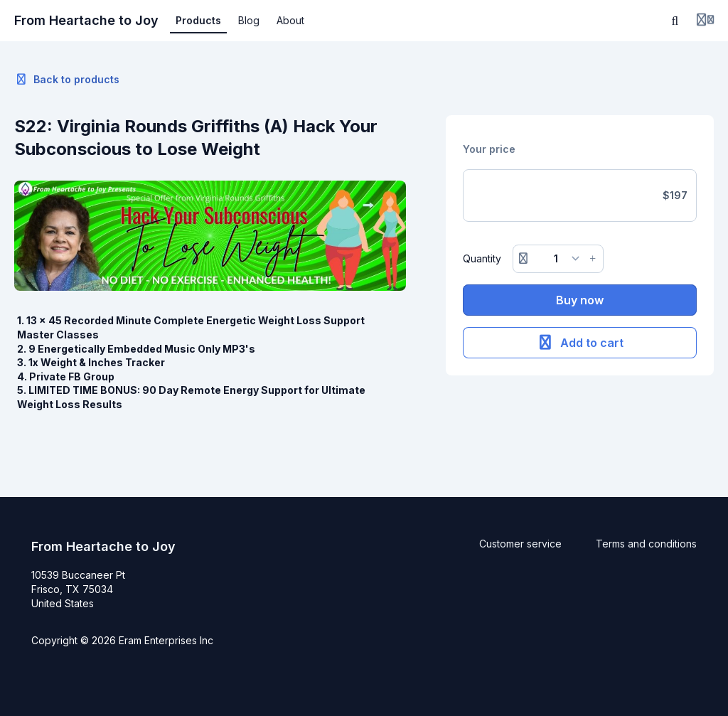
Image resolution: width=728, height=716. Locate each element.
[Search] (675, 21)
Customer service (520, 544)
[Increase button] (593, 259)
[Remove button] (523, 259)
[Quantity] (558, 259)
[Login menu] (705, 21)
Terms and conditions (646, 544)
